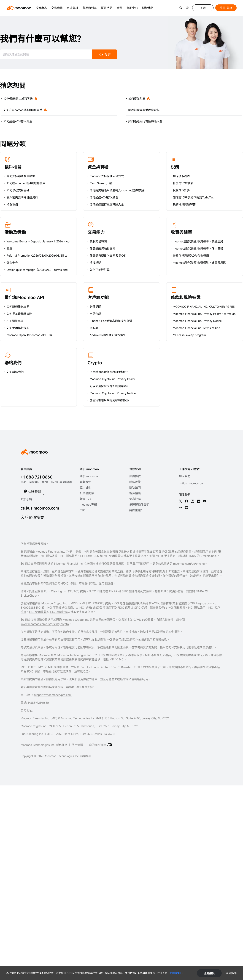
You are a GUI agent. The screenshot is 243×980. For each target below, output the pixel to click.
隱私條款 (62, 745)
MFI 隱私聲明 (69, 556)
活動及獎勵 (15, 232)
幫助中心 (132, 8)
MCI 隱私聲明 (197, 608)
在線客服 (34, 491)
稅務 (175, 167)
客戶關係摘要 (32, 517)
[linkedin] (199, 501)
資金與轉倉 (98, 167)
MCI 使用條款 (38, 612)
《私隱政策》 (174, 973)
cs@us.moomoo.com (40, 508)
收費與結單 (181, 232)
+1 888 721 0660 (37, 477)
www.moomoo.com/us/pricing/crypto (45, 624)
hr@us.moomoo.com (192, 483)
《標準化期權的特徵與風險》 (150, 571)
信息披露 (135, 499)
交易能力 (96, 232)
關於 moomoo (89, 476)
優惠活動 (107, 8)
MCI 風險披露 (59, 612)
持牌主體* (136, 510)
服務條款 (135, 476)
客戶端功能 (98, 297)
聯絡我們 (13, 363)
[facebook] (187, 501)
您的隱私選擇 (98, 745)
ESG (83, 510)
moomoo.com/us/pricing (189, 564)
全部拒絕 (231, 973)
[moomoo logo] (19, 8)
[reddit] (187, 508)
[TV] (180, 508)
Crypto (95, 363)
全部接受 (209, 973)
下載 (203, 8)
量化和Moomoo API (24, 297)
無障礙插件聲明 (139, 505)
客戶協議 (135, 493)
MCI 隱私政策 (177, 608)
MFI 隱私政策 (49, 556)
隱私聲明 (135, 488)
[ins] (193, 501)
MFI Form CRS (90, 556)
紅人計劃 (85, 488)
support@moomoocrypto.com (53, 695)
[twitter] (180, 501)
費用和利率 (90, 8)
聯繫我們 (85, 482)
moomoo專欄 (88, 505)
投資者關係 (87, 493)
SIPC (163, 552)
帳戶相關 (13, 167)
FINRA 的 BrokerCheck (202, 556)
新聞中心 (85, 499)
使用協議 (77, 745)
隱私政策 (135, 482)
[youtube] (205, 501)
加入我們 (185, 476)
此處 (97, 640)
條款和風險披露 (186, 297)
